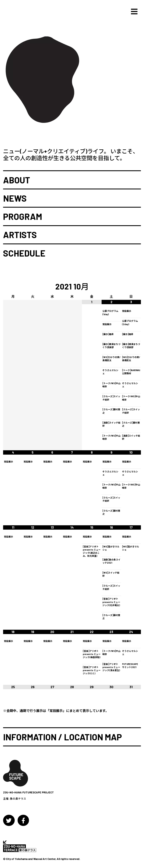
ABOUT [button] (17, 180)
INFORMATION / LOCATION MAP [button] (62, 737)
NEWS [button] (15, 198)
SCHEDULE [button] (24, 253)
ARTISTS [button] (20, 235)
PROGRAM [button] (23, 217)
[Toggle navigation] (134, 12)
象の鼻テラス (18, 799)
